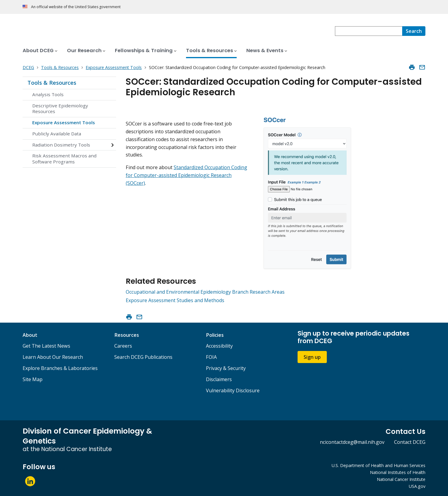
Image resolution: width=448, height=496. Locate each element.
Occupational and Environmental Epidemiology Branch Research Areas (205, 292)
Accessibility (219, 346)
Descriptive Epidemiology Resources (60, 109)
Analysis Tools (48, 94)
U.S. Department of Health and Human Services (379, 465)
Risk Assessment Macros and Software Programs (64, 159)
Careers (123, 346)
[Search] (414, 31)
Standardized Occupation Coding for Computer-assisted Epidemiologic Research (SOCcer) (186, 175)
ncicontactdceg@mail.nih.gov (352, 442)
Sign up (312, 357)
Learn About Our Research (53, 357)
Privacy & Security (226, 368)
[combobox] (369, 31)
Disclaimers (219, 379)
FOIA (211, 357)
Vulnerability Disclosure (233, 390)
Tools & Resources (52, 83)
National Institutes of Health (398, 472)
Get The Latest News (46, 346)
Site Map (33, 379)
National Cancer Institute (401, 479)
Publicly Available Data (57, 134)
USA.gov (417, 486)
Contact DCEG (410, 442)
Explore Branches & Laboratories (60, 368)
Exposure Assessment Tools (64, 122)
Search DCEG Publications (143, 357)
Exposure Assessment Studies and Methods (175, 300)
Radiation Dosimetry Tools (61, 145)
